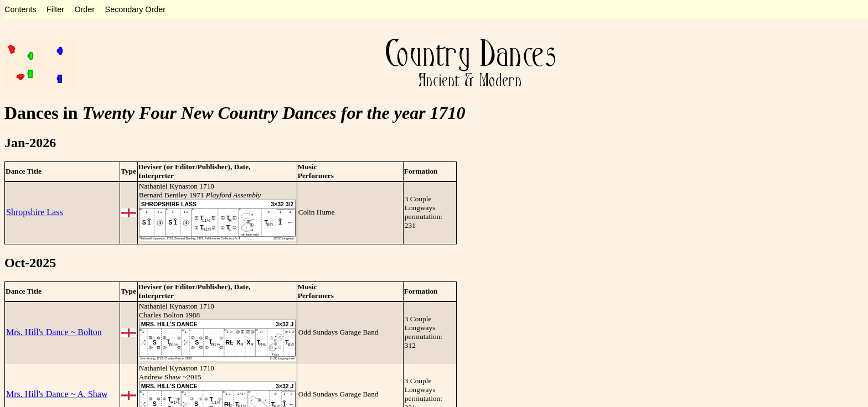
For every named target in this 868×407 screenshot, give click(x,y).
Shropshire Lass (35, 212)
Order (84, 9)
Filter (55, 9)
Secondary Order (136, 9)
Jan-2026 (30, 143)
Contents (20, 9)
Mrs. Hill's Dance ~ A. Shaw (57, 394)
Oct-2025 (30, 263)
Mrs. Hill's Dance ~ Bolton (54, 332)
